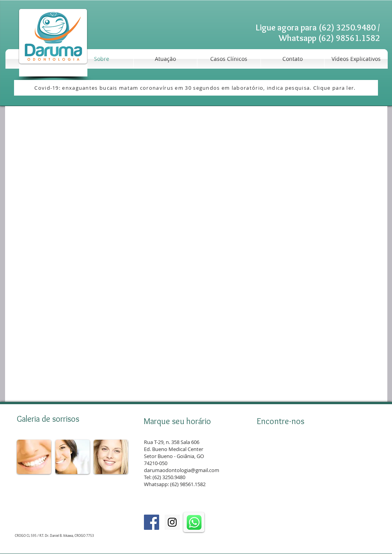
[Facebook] (152, 522)
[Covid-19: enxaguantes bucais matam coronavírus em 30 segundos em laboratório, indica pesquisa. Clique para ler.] (196, 88)
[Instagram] (172, 522)
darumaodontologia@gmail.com (182, 470)
